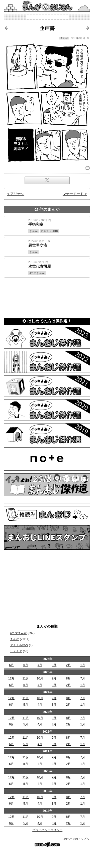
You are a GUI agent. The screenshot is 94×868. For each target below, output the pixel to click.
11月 (26, 678)
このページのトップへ (75, 839)
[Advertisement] (47, 296)
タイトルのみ (19, 645)
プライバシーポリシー (47, 830)
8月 (68, 678)
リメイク (16, 651)
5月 (26, 665)
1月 (83, 665)
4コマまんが (18, 633)
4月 (40, 665)
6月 (11, 665)
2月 (68, 665)
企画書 (47, 28)
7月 (83, 678)
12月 (11, 678)
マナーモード (73, 194)
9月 (54, 678)
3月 (54, 665)
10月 (40, 678)
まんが (15, 639)
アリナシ (17, 194)
